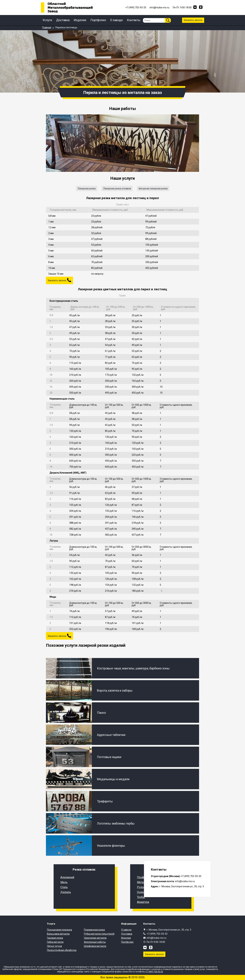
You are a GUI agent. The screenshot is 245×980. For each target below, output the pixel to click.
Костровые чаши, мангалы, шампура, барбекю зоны (133, 668)
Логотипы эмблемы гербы (116, 823)
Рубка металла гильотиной (99, 934)
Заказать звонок (193, 20)
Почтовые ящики (109, 757)
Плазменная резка (94, 930)
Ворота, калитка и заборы (115, 690)
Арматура (143, 902)
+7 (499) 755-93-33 (157, 934)
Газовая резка (55, 938)
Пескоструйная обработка (62, 950)
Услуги (47, 20)
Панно (101, 713)
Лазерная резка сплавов (117, 189)
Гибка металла (55, 942)
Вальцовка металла (58, 934)
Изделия (80, 20)
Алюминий (67, 877)
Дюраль (66, 892)
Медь (64, 882)
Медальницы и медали (113, 779)
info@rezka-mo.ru (157, 938)
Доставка (63, 20)
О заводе (116, 20)
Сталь (64, 887)
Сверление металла (95, 938)
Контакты (134, 20)
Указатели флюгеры (111, 846)
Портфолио (98, 20)
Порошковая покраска (59, 930)
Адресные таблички (111, 735)
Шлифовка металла (95, 946)
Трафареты (105, 801)
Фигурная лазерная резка (153, 189)
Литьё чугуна (54, 946)
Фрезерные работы (95, 942)
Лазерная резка (87, 189)
